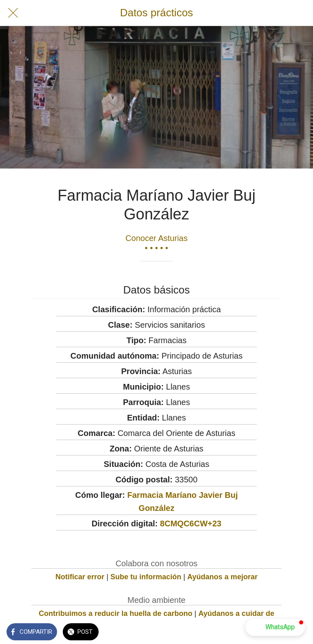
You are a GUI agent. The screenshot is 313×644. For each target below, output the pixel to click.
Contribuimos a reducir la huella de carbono (116, 613)
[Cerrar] (13, 13)
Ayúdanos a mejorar (223, 577)
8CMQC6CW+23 (191, 524)
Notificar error (80, 577)
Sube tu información (146, 577)
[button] (275, 627)
